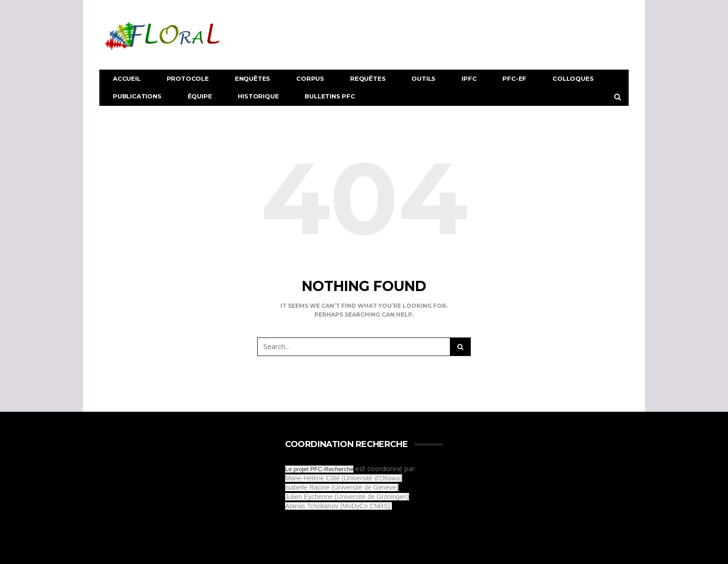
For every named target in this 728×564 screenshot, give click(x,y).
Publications (137, 96)
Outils (423, 78)
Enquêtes (253, 78)
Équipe (200, 96)
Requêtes (368, 78)
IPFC (469, 78)
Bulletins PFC (330, 96)
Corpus (310, 78)
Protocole (188, 78)
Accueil (127, 78)
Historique (258, 96)
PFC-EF (514, 78)
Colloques (573, 78)
